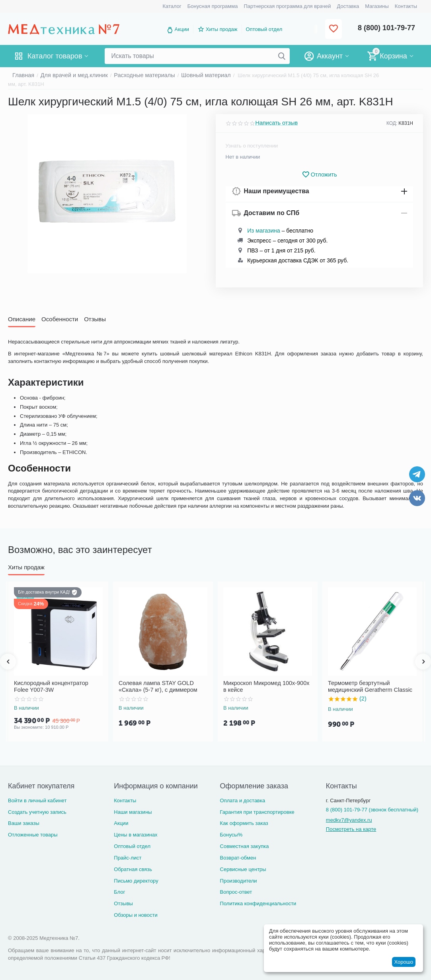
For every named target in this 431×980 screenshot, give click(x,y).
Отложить (319, 175)
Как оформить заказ (244, 823)
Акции (182, 29)
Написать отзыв (275, 123)
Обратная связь (133, 869)
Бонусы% (231, 835)
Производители (239, 880)
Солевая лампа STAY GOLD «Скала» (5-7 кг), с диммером (154, 686)
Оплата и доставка (243, 800)
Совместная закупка (245, 846)
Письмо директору (136, 880)
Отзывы (123, 903)
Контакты (125, 800)
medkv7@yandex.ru (349, 820)
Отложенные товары (33, 835)
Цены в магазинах (136, 835)
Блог (119, 892)
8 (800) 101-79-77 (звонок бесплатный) (372, 809)
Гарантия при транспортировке (257, 812)
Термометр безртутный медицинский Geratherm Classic (372, 686)
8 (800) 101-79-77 (386, 28)
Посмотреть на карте (351, 829)
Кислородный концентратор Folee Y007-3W (55, 686)
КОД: (392, 123)
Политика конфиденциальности (258, 903)
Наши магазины (133, 812)
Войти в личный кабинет (37, 800)
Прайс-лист (128, 857)
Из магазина (262, 231)
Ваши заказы (24, 823)
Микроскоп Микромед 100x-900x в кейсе (264, 686)
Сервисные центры (243, 869)
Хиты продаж (222, 29)
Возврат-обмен (238, 857)
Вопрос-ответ (236, 892)
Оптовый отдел (264, 29)
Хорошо (404, 962)
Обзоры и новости (136, 915)
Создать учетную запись (37, 812)
